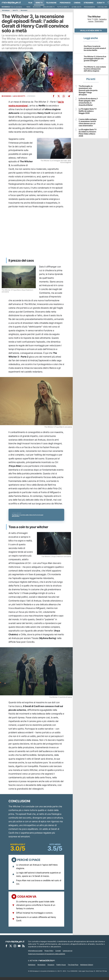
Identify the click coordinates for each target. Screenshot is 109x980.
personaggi (65, 3)
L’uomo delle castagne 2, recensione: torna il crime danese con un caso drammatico (87, 122)
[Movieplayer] (15, 944)
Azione (91, 21)
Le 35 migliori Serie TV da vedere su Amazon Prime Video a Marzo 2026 (87, 132)
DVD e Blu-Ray (102, 7)
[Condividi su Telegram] (69, 96)
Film (30, 3)
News (28, 7)
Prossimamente (89, 7)
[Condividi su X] (59, 96)
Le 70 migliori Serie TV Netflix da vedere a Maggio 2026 (87, 110)
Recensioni (37, 7)
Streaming (89, 3)
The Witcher (94, 17)
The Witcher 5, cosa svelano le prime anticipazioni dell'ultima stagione (95, 69)
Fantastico (103, 19)
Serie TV (39, 3)
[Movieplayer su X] (11, 949)
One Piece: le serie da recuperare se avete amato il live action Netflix (95, 48)
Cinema (77, 3)
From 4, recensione (16, 7)
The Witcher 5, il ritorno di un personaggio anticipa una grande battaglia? (95, 59)
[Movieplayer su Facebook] (6, 949)
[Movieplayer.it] (11, 3)
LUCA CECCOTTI (19, 96)
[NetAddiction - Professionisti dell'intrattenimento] (47, 964)
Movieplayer (6, 10)
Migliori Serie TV (49, 7)
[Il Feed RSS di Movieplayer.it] (23, 949)
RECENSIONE (6, 96)
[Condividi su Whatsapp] (64, 96)
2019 (96, 19)
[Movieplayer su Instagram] (15, 949)
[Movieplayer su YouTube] (19, 949)
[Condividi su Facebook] (54, 96)
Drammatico (99, 21)
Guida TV (101, 3)
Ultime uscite (76, 7)
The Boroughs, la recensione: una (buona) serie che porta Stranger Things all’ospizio (88, 90)
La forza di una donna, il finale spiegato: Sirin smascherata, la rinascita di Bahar (88, 101)
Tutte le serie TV (63, 7)
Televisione (51, 3)
